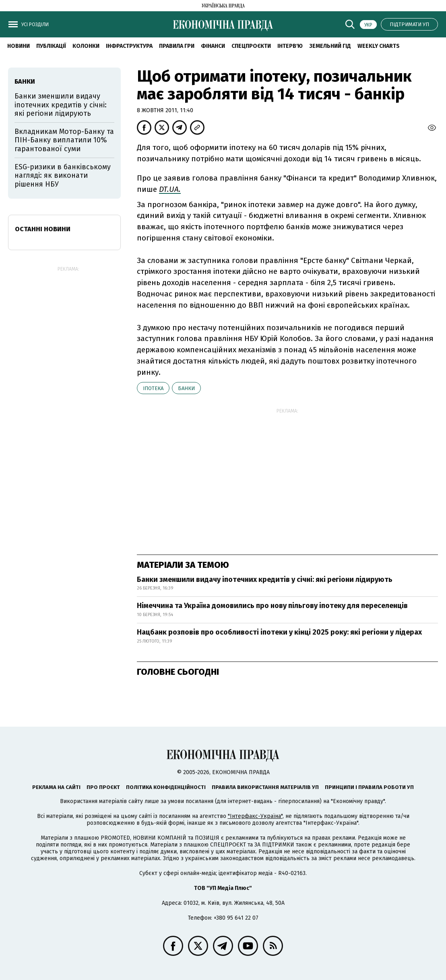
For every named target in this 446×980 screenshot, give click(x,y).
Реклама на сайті (56, 787)
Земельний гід (330, 46)
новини (19, 46)
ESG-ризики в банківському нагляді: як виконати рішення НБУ (63, 176)
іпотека (153, 388)
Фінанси (213, 46)
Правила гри (177, 46)
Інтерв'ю (290, 46)
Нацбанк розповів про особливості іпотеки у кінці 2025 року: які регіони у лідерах (279, 632)
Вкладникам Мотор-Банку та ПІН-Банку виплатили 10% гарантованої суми (64, 140)
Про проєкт (103, 787)
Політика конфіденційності (166, 787)
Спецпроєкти (251, 46)
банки (186, 388)
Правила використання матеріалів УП (265, 787)
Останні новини (43, 229)
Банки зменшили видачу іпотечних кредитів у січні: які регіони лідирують (265, 579)
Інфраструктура (129, 46)
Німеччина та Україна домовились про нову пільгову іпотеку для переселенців (272, 606)
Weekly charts (379, 46)
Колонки (86, 46)
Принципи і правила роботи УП (369, 787)
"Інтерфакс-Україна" (255, 816)
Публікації (51, 46)
